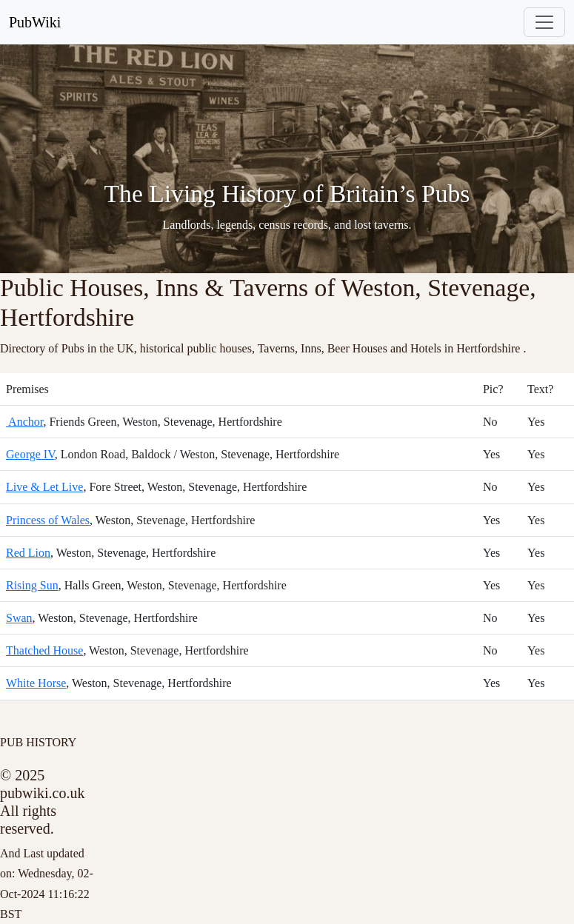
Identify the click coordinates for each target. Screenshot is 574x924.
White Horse (36, 683)
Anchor (24, 422)
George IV (30, 454)
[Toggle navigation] (544, 22)
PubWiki (35, 22)
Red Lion (28, 553)
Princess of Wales (48, 520)
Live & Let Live (44, 487)
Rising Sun (32, 585)
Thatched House (44, 650)
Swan (19, 618)
